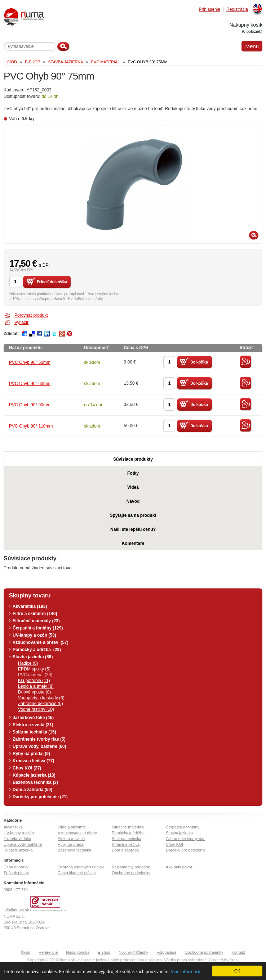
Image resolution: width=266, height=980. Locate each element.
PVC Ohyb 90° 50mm (30, 362)
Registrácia (237, 10)
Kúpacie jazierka (18, 850)
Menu (252, 46)
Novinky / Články (133, 952)
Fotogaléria (166, 952)
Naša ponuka (78, 952)
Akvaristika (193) (30, 606)
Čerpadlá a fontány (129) (38, 628)
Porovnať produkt (31, 315)
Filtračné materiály (128, 827)
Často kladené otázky (77, 873)
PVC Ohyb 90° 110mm (31, 426)
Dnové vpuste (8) (34, 692)
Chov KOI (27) (27, 768)
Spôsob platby (16, 873)
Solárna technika (127, 839)
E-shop (104, 952)
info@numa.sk (16, 910)
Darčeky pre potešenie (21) (40, 797)
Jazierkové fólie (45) (33, 718)
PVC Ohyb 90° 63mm (30, 384)
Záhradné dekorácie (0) (41, 704)
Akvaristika (13, 827)
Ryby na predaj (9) (31, 754)
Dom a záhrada (125, 850)
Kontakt (238, 952)
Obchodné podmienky (131, 873)
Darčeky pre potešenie (186, 850)
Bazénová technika (74, 850)
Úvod (26, 952)
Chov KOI (174, 844)
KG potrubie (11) (34, 681)
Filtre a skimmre (72, 827)
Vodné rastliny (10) (36, 709)
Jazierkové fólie (17, 839)
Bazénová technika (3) (35, 782)
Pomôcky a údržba (128, 833)
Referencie (48, 952)
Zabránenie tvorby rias (185, 839)
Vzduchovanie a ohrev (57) (41, 642)
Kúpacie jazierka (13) (34, 775)
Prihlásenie (210, 10)
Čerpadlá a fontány (183, 827)
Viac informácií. (186, 972)
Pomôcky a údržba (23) (37, 650)
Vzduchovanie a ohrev (77, 833)
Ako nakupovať (179, 867)
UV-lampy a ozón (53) (34, 635)
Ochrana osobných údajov (81, 867)
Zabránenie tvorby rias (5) (39, 739)
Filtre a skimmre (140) (35, 614)
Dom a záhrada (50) (32, 790)
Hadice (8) (28, 663)
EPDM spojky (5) (34, 669)
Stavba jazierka (179, 833)
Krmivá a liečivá (126, 844)
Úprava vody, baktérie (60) (39, 746)
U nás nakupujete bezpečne (48, 910)
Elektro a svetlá (71, 839)
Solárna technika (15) (34, 732)
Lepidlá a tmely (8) (36, 686)
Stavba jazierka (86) (33, 657)
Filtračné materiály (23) (36, 621)
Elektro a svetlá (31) (33, 725)
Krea (233, 960)
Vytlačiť (21, 322)
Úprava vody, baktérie (23, 844)
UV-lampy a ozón (19, 833)
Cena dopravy (16, 867)
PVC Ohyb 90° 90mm (30, 405)
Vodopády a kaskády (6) (41, 698)
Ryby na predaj (71, 844)
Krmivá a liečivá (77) (33, 761)
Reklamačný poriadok (131, 867)
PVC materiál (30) (35, 675)
